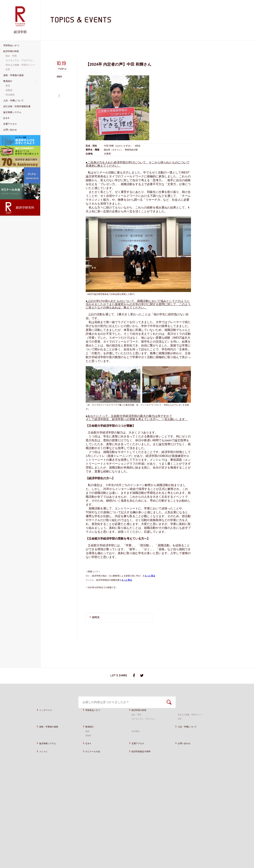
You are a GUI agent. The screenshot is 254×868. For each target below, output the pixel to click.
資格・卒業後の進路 (52, 735)
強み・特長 (137, 723)
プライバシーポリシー (187, 854)
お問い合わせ (186, 751)
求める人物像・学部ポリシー (192, 723)
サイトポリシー (163, 854)
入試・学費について (190, 735)
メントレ (45, 759)
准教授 (89, 743)
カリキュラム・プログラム (145, 727)
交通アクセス (140, 751)
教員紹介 (91, 735)
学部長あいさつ (95, 718)
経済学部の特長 (141, 718)
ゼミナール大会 (95, 759)
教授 (88, 739)
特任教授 (136, 739)
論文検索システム (50, 751)
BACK (96, 618)
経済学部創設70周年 (144, 759)
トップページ (47, 718)
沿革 (180, 727)
